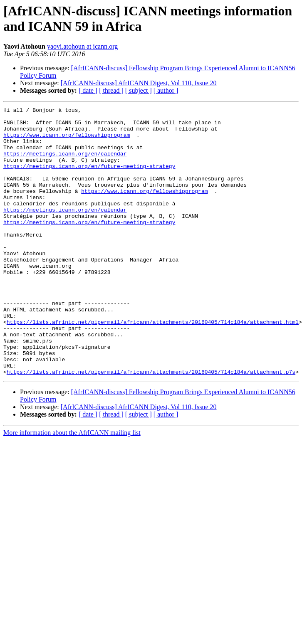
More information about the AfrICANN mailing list (72, 486)
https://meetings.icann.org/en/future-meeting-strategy (89, 178)
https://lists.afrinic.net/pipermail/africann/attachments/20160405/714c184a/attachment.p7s (151, 425)
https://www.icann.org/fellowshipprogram (67, 141)
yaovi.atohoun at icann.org (82, 46)
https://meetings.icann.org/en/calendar (65, 163)
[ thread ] (111, 90)
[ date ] (88, 90)
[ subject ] (139, 90)
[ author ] (166, 90)
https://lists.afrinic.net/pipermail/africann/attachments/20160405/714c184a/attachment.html (153, 365)
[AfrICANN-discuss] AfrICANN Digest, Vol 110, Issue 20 (139, 83)
